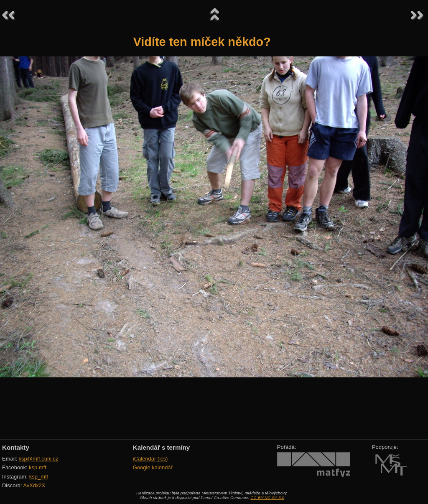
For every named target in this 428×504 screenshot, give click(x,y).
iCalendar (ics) (150, 459)
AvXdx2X (34, 485)
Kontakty (16, 447)
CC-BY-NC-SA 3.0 (267, 498)
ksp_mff (39, 477)
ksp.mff (38, 467)
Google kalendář (153, 467)
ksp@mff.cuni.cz (39, 459)
